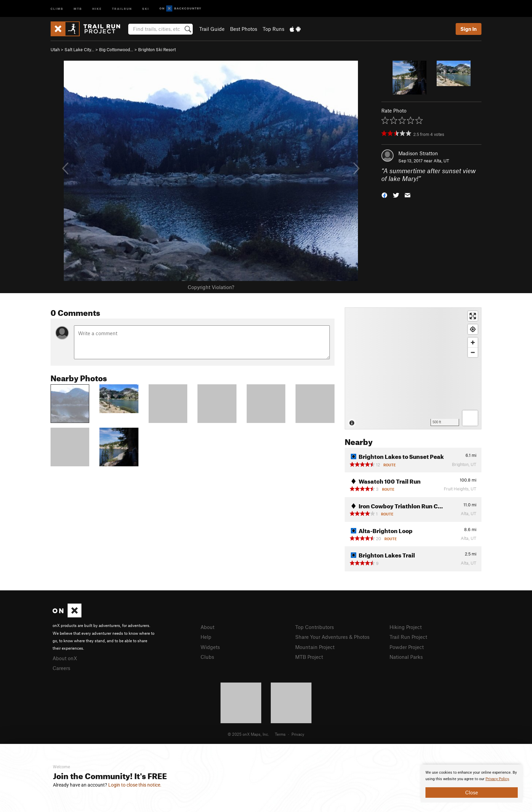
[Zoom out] (473, 352)
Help (206, 637)
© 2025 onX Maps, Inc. (248, 734)
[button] (384, 194)
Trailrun (122, 8)
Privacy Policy (497, 779)
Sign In (469, 29)
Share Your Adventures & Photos (332, 637)
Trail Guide (212, 29)
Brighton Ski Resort (157, 49)
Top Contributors (315, 627)
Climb (57, 8)
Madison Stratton (418, 153)
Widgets (210, 647)
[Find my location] (473, 329)
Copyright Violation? (211, 287)
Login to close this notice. (135, 785)
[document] (472, 784)
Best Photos (244, 29)
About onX (65, 658)
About (207, 627)
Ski (146, 8)
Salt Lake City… (79, 49)
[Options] (470, 418)
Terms (280, 734)
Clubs (207, 657)
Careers (61, 668)
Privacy (298, 734)
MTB (78, 8)
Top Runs (273, 29)
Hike (97, 8)
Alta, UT (441, 161)
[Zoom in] (473, 342)
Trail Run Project (408, 637)
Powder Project (407, 647)
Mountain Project (315, 647)
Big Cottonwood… (116, 49)
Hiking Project (406, 627)
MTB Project (309, 657)
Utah (55, 49)
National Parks (406, 657)
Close (472, 792)
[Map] (413, 368)
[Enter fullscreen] (473, 316)
